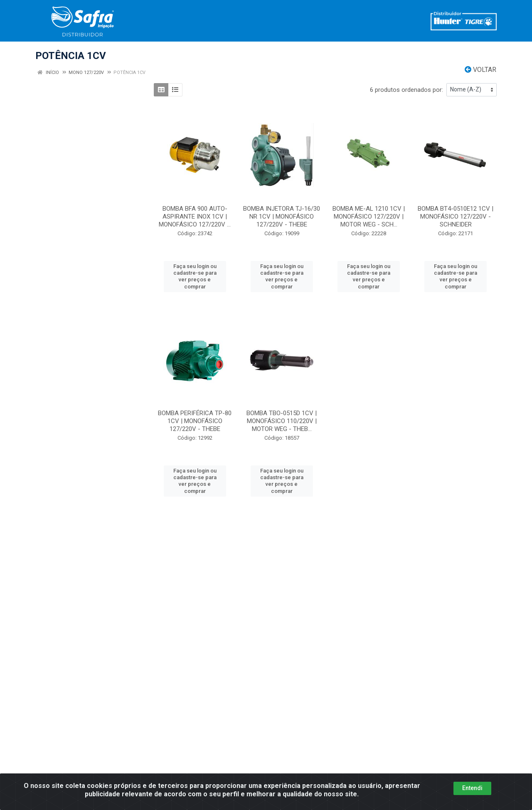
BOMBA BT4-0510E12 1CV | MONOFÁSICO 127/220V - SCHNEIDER (456, 217)
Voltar (480, 70)
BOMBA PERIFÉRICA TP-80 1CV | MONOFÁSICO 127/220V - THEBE (195, 421)
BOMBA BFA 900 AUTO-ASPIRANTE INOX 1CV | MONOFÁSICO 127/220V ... (195, 217)
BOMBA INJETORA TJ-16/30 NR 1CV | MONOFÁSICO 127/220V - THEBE (282, 217)
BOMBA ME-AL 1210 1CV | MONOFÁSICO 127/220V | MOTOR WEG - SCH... (369, 217)
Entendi (472, 788)
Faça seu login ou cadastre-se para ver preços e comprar (195, 276)
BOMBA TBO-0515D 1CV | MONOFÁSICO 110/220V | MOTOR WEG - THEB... (282, 421)
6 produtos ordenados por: (406, 90)
